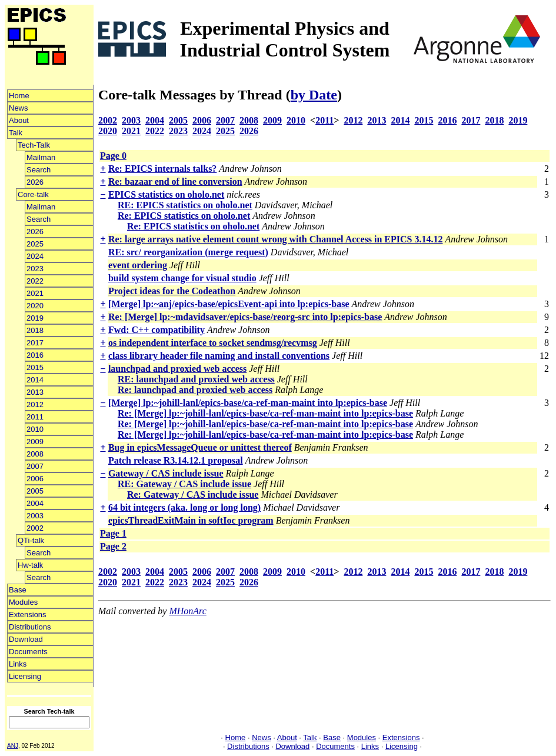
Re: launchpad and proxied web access (195, 390)
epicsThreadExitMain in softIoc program (191, 520)
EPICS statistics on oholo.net (166, 194)
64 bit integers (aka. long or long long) (184, 507)
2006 (35, 479)
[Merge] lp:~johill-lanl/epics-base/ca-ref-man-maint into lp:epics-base (248, 403)
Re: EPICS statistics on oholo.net (184, 216)
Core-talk (33, 194)
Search (39, 170)
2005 (35, 491)
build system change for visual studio (182, 278)
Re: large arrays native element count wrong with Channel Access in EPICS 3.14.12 (276, 239)
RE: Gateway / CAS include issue (184, 484)
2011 (35, 417)
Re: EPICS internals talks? (162, 169)
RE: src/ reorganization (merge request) (188, 252)
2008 (35, 454)
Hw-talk (30, 565)
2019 (35, 318)
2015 (35, 367)
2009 (35, 442)
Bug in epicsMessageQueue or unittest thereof (200, 447)
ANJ (13, 746)
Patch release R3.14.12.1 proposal (176, 460)
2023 (35, 269)
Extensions (28, 615)
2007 (35, 466)
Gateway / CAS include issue (166, 473)
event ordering (138, 265)
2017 (35, 343)
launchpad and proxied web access (177, 369)
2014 (35, 380)
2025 (35, 244)
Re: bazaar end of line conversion (175, 181)
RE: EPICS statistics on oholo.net (185, 205)
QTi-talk (31, 540)
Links (18, 664)
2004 (35, 503)
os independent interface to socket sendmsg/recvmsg (213, 343)
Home (19, 96)
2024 (35, 256)
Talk (16, 133)
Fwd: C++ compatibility (157, 330)
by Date (314, 95)
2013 (35, 392)
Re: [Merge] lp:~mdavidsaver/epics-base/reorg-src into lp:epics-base (245, 317)
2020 (35, 306)
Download (26, 639)
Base (18, 590)
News (19, 108)
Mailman (41, 157)
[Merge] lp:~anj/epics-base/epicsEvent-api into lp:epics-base (229, 304)
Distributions (30, 627)
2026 (35, 182)
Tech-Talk (34, 145)
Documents (28, 652)
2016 (35, 355)
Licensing (25, 676)
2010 (35, 429)
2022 (35, 281)
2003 (35, 516)
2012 (35, 404)
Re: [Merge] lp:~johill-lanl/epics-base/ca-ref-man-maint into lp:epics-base (265, 413)
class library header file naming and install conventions (219, 356)
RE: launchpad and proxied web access (196, 379)
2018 (35, 330)
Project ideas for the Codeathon (172, 291)
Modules (23, 602)
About (19, 120)
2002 (35, 528)
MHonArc (187, 611)
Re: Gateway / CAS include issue (193, 494)
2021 (35, 293)
